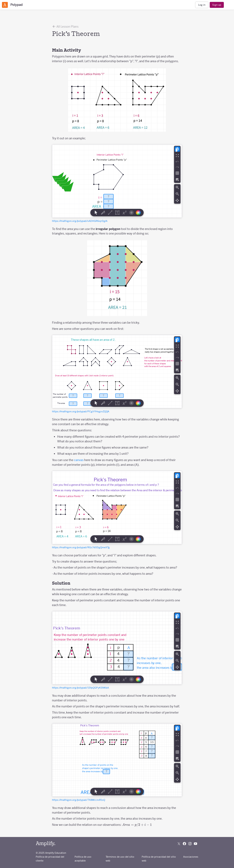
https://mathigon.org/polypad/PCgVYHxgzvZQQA (81, 411)
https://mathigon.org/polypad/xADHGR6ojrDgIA (80, 221)
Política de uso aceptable (83, 859)
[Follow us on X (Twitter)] (179, 844)
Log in (202, 5)
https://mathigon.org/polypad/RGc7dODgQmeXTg (81, 547)
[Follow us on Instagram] (190, 844)
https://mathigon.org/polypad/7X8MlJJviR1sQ (79, 800)
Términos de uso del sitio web (120, 859)
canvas (79, 460)
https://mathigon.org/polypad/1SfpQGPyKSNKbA (80, 688)
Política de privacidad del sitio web (159, 859)
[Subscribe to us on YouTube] (195, 844)
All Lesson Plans (65, 26)
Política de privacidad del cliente (50, 859)
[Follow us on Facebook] (184, 844)
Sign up (217, 5)
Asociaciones (191, 857)
